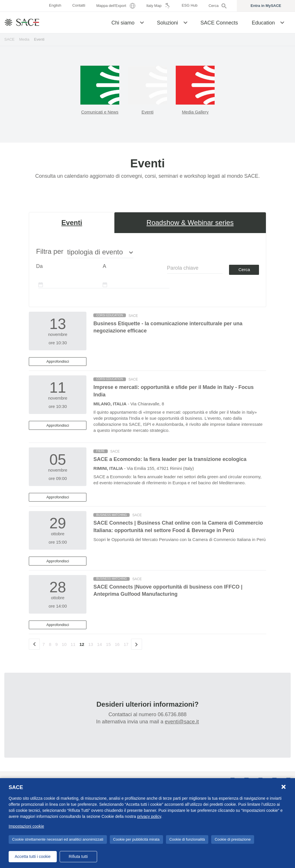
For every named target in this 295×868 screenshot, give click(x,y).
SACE (10, 39)
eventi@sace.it (182, 722)
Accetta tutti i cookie (33, 856)
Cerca (244, 270)
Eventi (147, 112)
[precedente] (34, 644)
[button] (142, 22)
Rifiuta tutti (78, 856)
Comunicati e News (100, 112)
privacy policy (149, 816)
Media (24, 39)
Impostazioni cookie (26, 826)
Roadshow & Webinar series (190, 223)
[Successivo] (137, 644)
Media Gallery (195, 112)
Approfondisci (58, 361)
